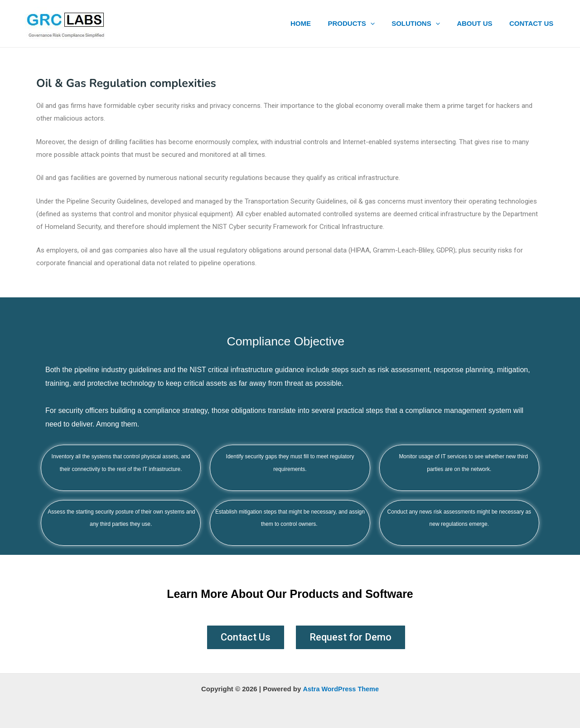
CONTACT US (533, 23)
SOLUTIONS (424, 24)
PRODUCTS (363, 24)
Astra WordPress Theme (341, 689)
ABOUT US (479, 23)
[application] (382, 24)
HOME (316, 23)
